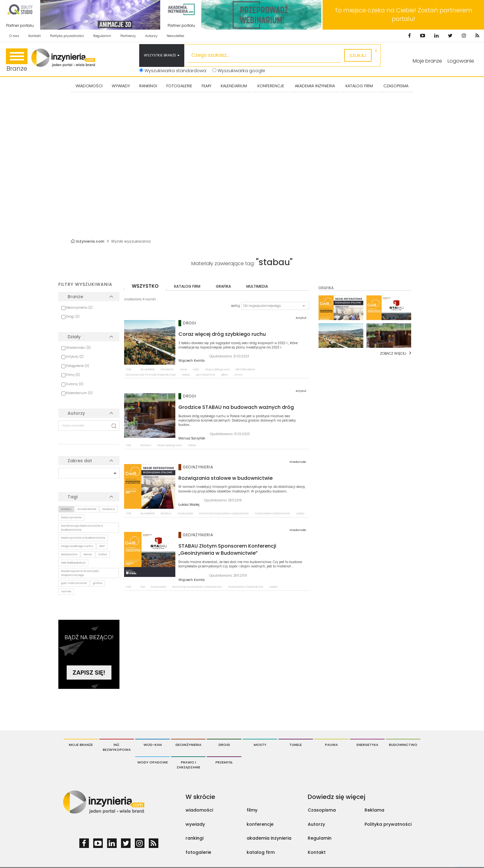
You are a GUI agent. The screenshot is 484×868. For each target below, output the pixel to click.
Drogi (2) (73, 317)
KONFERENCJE (271, 86)
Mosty (260, 745)
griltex (98, 583)
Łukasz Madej (189, 505)
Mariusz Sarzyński (192, 438)
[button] (275, 306)
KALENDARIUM (234, 86)
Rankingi (148, 86)
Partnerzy (128, 36)
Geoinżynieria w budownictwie (83, 538)
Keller (103, 554)
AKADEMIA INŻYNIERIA (315, 86)
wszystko (145, 286)
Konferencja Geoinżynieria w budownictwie (82, 528)
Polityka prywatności (67, 36)
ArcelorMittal (87, 509)
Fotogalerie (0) (78, 366)
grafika (223, 286)
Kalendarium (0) (79, 393)
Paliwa (332, 745)
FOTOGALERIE (179, 86)
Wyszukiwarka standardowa (173, 71)
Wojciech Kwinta (192, 361)
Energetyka (367, 745)
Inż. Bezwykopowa (117, 747)
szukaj (358, 55)
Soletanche (69, 554)
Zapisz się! (89, 673)
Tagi (73, 497)
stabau (66, 509)
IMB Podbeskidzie (73, 563)
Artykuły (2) (75, 357)
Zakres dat (80, 461)
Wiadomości (89, 86)
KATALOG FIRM (359, 86)
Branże (17, 61)
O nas (14, 36)
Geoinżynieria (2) (79, 308)
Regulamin (102, 36)
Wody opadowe (153, 762)
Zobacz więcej (393, 353)
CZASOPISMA (396, 86)
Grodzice (109, 509)
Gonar (88, 554)
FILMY (207, 86)
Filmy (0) (73, 375)
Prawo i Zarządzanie (188, 765)
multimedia (257, 286)
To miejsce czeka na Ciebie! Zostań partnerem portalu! (403, 15)
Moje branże (81, 745)
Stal (102, 546)
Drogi (224, 745)
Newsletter (175, 36)
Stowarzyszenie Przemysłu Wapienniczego (80, 573)
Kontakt (35, 36)
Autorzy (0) (75, 384)
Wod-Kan (153, 745)
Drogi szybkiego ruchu (77, 546)
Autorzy (151, 36)
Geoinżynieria (71, 517)
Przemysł (224, 762)
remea (66, 591)
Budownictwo (403, 745)
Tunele (296, 745)
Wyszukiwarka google (239, 71)
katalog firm (187, 286)
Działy (74, 337)
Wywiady (121, 86)
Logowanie (461, 61)
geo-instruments (74, 583)
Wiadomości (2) (78, 348)
